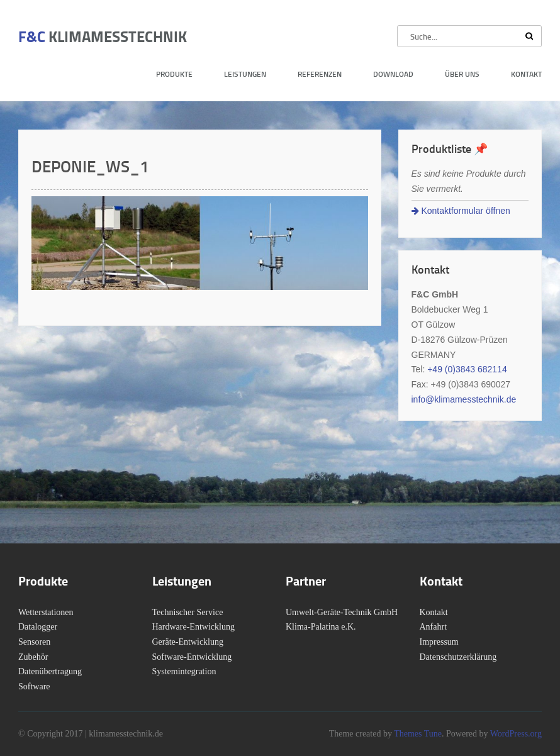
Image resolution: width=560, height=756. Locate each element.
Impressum (439, 642)
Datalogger (38, 627)
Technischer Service (188, 612)
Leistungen (245, 74)
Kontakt (526, 74)
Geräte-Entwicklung (188, 642)
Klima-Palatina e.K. (321, 627)
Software (34, 687)
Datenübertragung (50, 671)
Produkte (174, 74)
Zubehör (33, 657)
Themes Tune (418, 734)
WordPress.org (515, 734)
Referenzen (320, 74)
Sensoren (34, 642)
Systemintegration (184, 671)
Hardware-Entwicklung (193, 627)
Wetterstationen (46, 612)
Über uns (462, 74)
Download (393, 74)
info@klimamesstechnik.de (464, 399)
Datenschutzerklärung (458, 657)
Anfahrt (434, 627)
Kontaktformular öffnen (461, 211)
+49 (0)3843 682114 (467, 369)
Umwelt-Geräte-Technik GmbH (342, 612)
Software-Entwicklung (192, 657)
